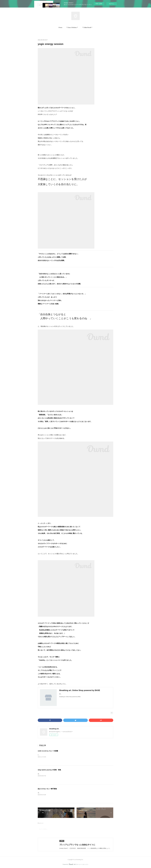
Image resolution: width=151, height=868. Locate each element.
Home (60, 27)
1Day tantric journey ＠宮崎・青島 (49, 770)
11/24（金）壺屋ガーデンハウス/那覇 (48, 755)
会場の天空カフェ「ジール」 (46, 774)
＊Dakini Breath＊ (87, 27)
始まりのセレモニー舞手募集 (47, 789)
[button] (60, 27)
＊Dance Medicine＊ (72, 27)
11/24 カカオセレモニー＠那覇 (48, 751)
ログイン (112, 4)
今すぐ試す (99, 4)
